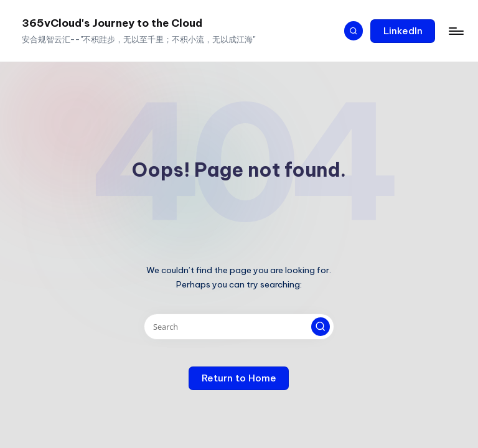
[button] (403, 31)
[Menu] (455, 31)
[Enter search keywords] (239, 327)
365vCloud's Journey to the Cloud (112, 23)
